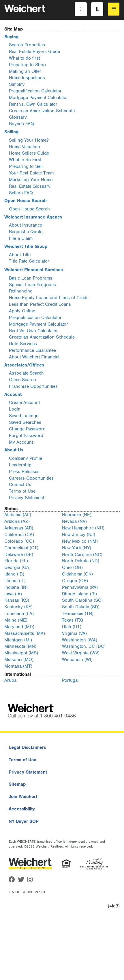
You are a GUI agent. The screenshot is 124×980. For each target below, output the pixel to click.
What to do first (24, 58)
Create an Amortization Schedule (42, 111)
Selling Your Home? (29, 140)
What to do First (25, 160)
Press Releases (24, 472)
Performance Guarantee (32, 350)
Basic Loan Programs (31, 278)
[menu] (114, 9)
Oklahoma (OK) (77, 574)
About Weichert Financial (34, 357)
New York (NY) (77, 548)
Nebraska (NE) (77, 515)
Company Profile (26, 458)
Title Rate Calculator (29, 261)
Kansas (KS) (17, 600)
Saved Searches (25, 422)
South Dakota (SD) (81, 607)
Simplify (17, 84)
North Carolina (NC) (82, 554)
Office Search (22, 380)
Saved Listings (24, 416)
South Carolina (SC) (82, 600)
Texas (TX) (73, 620)
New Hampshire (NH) (83, 528)
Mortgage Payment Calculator (38, 98)
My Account (21, 442)
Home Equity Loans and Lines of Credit (49, 298)
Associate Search (26, 373)
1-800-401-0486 (58, 716)
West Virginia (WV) (81, 653)
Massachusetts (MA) (25, 633)
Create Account (24, 402)
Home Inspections (27, 78)
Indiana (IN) (16, 587)
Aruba (10, 680)
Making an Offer (25, 71)
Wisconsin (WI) (77, 660)
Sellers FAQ (21, 193)
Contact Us (20, 485)
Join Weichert (23, 797)
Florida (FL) (16, 561)
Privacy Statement (27, 498)
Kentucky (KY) (18, 607)
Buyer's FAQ (21, 124)
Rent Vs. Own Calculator (33, 331)
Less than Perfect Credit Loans (40, 304)
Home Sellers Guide (29, 153)
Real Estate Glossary (30, 186)
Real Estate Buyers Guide (34, 52)
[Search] (97, 9)
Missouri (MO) (19, 660)
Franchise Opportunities (33, 386)
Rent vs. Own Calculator (33, 104)
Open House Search (26, 201)
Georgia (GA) (17, 567)
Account (13, 394)
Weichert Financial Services (34, 270)
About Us (14, 450)
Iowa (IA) (13, 594)
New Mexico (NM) (80, 541)
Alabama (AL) (18, 515)
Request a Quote (26, 232)
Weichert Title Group (26, 246)
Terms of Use (22, 491)
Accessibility (22, 809)
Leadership (20, 465)
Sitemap (17, 784)
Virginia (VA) (74, 633)
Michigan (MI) (18, 640)
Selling (11, 132)
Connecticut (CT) (21, 548)
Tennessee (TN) (78, 614)
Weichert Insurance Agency (33, 217)
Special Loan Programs (32, 285)
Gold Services (23, 344)
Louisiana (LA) (19, 614)
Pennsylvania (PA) (80, 587)
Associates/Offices (24, 365)
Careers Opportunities (31, 478)
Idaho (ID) (14, 574)
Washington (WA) (80, 640)
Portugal (70, 680)
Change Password (27, 429)
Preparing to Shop (27, 65)
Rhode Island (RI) (79, 594)
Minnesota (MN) (20, 646)
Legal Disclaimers (27, 747)
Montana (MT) (18, 666)
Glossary (18, 117)
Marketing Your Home (31, 180)
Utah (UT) (72, 627)
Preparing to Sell (26, 166)
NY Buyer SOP (24, 821)
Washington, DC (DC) (84, 646)
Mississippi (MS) (21, 653)
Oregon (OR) (75, 581)
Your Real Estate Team (31, 173)
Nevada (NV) (74, 521)
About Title (20, 255)
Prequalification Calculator (35, 91)
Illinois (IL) (15, 581)
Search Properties (27, 45)
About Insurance (26, 225)
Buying (11, 37)
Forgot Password (26, 436)
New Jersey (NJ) (79, 535)
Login (15, 409)
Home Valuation (25, 147)
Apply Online (22, 311)
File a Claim (21, 238)
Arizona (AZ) (17, 521)
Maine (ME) (16, 620)
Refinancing (21, 291)
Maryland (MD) (19, 627)
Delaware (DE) (19, 554)
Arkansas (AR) (19, 528)
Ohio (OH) (72, 567)
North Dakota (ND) (81, 561)
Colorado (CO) (19, 541)
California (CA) (19, 535)
